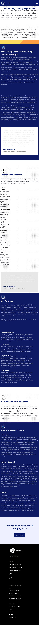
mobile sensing (14, 593)
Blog (11, 609)
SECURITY (12, 612)
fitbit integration (15, 596)
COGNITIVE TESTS (14, 591)
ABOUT (11, 615)
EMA (10, 588)
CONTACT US (19, 535)
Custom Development (16, 599)
